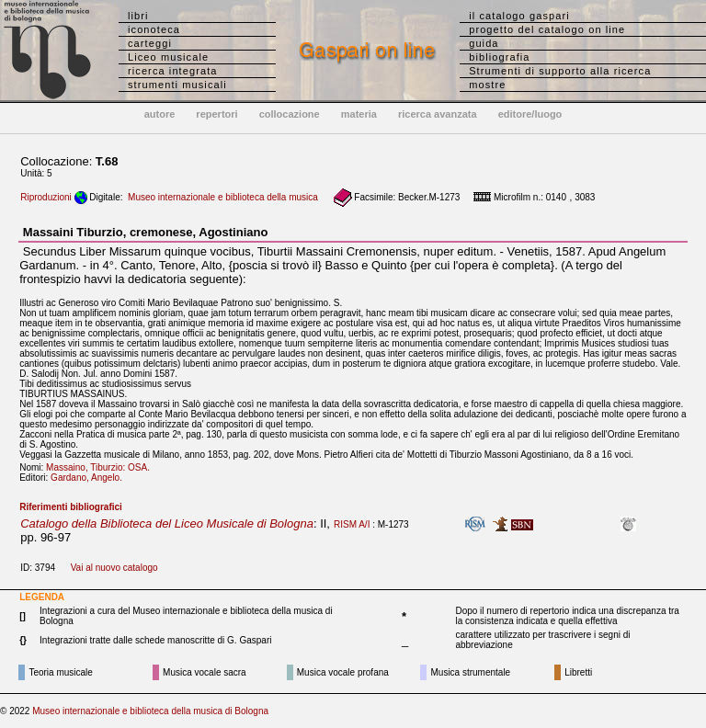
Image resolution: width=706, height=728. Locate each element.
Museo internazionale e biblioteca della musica (223, 197)
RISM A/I (352, 524)
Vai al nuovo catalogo (114, 568)
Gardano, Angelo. (90, 478)
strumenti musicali (177, 85)
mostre (487, 85)
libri (138, 16)
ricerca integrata (173, 71)
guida (484, 43)
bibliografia (499, 57)
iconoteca (154, 29)
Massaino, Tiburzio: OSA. (102, 467)
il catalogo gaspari (519, 16)
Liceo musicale (168, 57)
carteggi (150, 43)
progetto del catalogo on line (547, 29)
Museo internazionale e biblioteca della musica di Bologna (150, 711)
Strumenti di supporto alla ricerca (560, 71)
